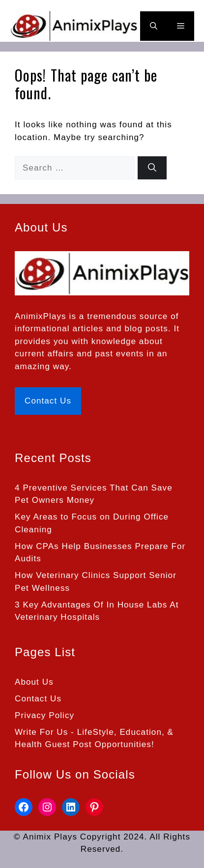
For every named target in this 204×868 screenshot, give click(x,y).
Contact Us (48, 401)
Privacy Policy (44, 715)
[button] (154, 26)
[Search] (152, 168)
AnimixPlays (41, 316)
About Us (34, 682)
